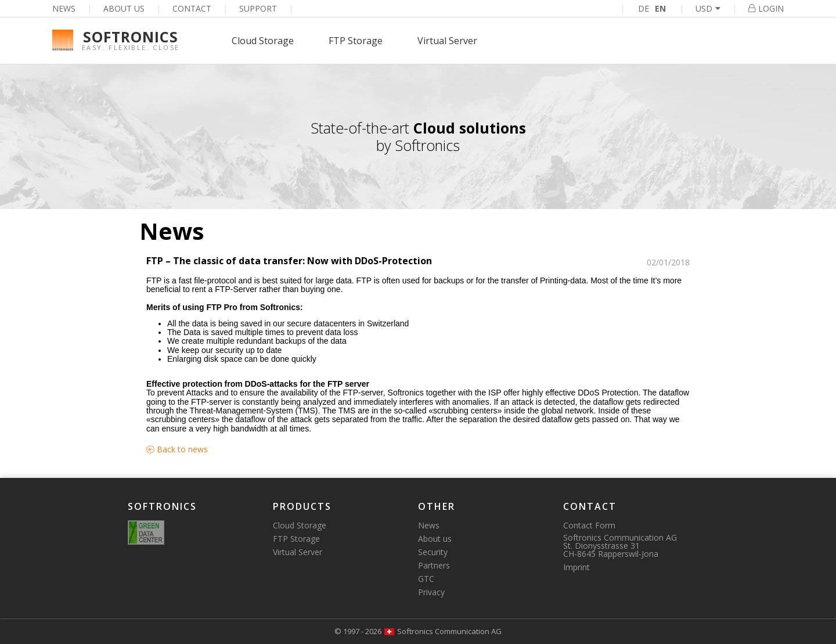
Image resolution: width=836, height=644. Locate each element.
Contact (192, 8)
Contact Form (589, 525)
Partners (434, 565)
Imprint (576, 567)
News (64, 8)
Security (433, 552)
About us (124, 8)
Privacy (431, 592)
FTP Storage (356, 41)
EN (660, 8)
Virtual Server (447, 41)
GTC (426, 579)
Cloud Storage (263, 41)
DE (644, 8)
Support (258, 8)
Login (766, 8)
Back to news (177, 449)
